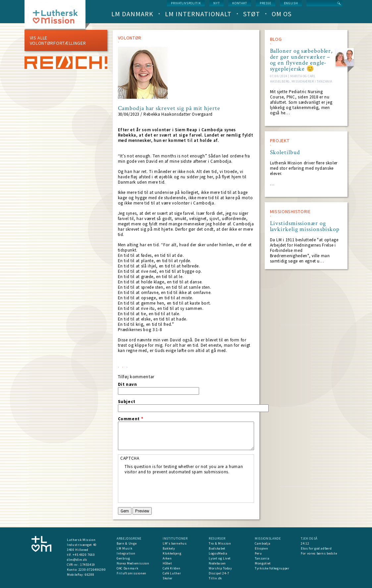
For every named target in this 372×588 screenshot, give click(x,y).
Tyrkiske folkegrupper (272, 568)
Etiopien (261, 548)
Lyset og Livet (220, 558)
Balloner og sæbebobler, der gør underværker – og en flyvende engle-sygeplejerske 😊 (301, 60)
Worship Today (220, 568)
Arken (167, 558)
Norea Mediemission (133, 563)
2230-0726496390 (92, 570)
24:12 (305, 543)
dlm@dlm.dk (77, 560)
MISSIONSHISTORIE (290, 211)
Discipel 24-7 (219, 573)
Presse (266, 3)
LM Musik (124, 548)
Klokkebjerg (172, 553)
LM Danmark (132, 14)
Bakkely (169, 548)
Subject (127, 402)
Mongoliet (263, 563)
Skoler (168, 578)
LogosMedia (218, 553)
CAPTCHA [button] (130, 458)
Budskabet (217, 548)
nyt (216, 3)
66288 (89, 575)
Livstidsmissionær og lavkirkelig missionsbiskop (305, 226)
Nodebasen (217, 563)
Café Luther (172, 573)
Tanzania (262, 558)
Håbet (167, 563)
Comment (131, 419)
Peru (258, 553)
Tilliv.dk (215, 578)
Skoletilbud (285, 152)
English (291, 3)
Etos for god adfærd (316, 548)
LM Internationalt (198, 14)
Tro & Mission (220, 543)
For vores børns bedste (319, 553)
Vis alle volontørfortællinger (58, 40)
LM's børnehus (175, 543)
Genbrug (123, 558)
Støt (252, 14)
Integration (126, 553)
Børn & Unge (127, 543)
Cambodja (263, 543)
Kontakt (240, 3)
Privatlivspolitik (186, 3)
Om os (282, 14)
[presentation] (175, 488)
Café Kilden (171, 568)
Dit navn (128, 384)
